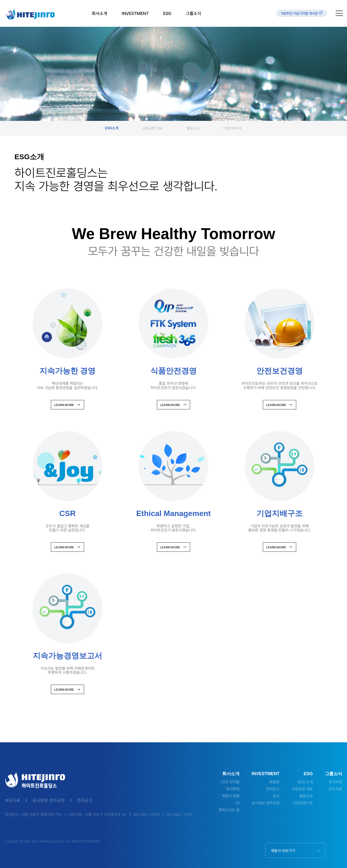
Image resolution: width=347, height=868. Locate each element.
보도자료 (13, 800)
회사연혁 (233, 789)
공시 (276, 796)
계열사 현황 (231, 796)
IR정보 (274, 782)
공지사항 (335, 782)
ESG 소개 (305, 782)
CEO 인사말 (230, 782)
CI (238, 803)
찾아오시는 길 (229, 810)
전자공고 (85, 800)
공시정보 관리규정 (49, 800)
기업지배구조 (233, 128)
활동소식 (193, 128)
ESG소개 (112, 128)
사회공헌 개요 (152, 128)
